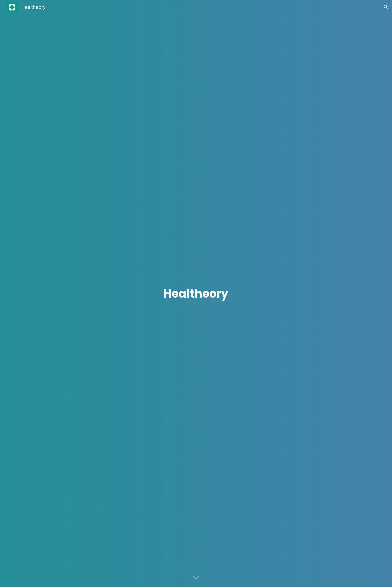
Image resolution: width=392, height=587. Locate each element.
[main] (196, 294)
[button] (386, 7)
